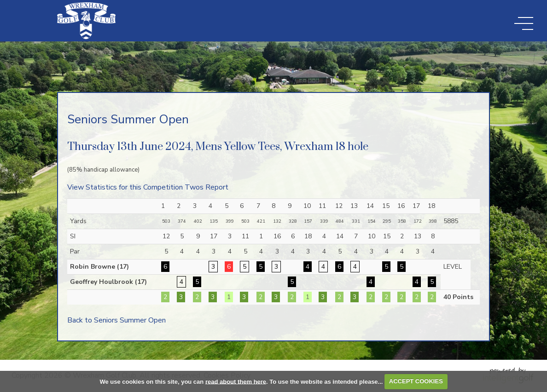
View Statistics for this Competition (125, 187)
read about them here (236, 381)
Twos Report (207, 187)
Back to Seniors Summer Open (116, 320)
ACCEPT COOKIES (416, 381)
